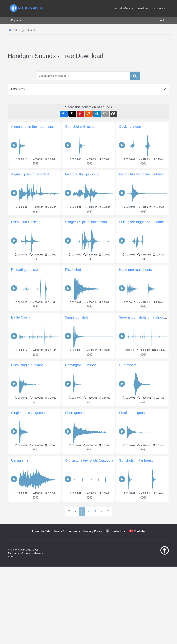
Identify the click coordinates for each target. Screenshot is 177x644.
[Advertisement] (88, 527)
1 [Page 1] (82, 560)
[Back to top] (159, 602)
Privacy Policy (93, 580)
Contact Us (118, 580)
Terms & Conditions (67, 580)
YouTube (140, 580)
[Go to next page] (101, 560)
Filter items (18, 89)
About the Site (41, 580)
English (15, 20)
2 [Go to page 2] (89, 560)
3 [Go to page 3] (95, 560)
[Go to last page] (108, 560)
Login (162, 20)
